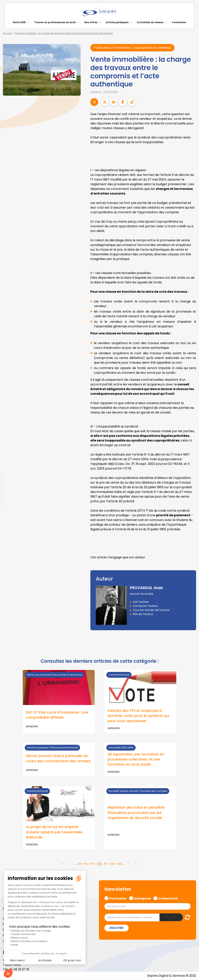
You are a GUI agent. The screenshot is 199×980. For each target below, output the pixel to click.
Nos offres (91, 22)
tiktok (191, 513)
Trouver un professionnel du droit (55, 22)
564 (86, 864)
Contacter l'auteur (145, 606)
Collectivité (168, 898)
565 (93, 864)
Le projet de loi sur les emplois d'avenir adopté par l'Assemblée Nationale (54, 832)
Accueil (7, 33)
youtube (191, 490)
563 (80, 864)
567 (106, 864)
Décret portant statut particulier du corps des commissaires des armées (58, 759)
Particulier (118, 898)
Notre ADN (19, 22)
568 (113, 864)
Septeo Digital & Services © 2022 (171, 976)
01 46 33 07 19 (20, 970)
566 (99, 864)
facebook (191, 467)
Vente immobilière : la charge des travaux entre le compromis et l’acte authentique (64, 33)
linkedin (191, 482)
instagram (191, 498)
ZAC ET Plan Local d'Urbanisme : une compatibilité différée (57, 715)
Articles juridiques (117, 22)
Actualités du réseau (150, 22)
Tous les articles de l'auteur (151, 610)
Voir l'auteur (141, 602)
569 (119, 864)
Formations (179, 22)
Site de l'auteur (143, 614)
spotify (191, 506)
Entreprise (142, 898)
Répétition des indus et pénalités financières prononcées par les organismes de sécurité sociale (136, 813)
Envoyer (117, 928)
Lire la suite (140, 760)
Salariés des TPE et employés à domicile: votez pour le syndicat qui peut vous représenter (138, 716)
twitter (191, 474)
